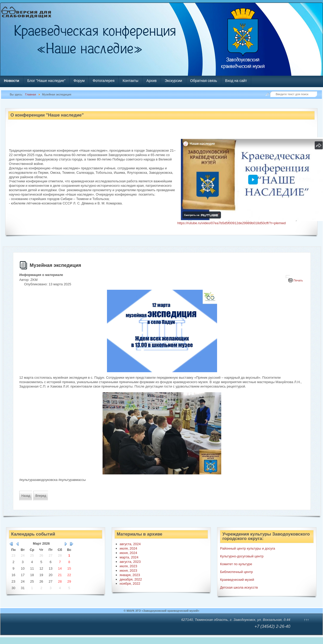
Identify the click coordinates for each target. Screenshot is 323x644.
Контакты (130, 81)
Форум (79, 81)
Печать (298, 280)
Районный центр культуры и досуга (247, 548)
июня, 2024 (128, 553)
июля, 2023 (129, 566)
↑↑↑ (306, 620)
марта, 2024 (129, 557)
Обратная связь (204, 81)
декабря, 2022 (131, 579)
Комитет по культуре (236, 564)
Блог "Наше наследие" (46, 81)
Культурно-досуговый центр (242, 556)
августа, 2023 (130, 562)
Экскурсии (173, 81)
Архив (151, 81)
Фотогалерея (104, 81)
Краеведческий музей (237, 580)
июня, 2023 (128, 571)
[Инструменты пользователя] (288, 277)
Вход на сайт (236, 81)
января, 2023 (130, 575)
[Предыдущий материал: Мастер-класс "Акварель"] (26, 496)
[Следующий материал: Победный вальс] (41, 496)
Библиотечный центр (236, 572)
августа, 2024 (130, 544)
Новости (12, 81)
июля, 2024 (129, 548)
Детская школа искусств (239, 587)
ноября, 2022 (130, 584)
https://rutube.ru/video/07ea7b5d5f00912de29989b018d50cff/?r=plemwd (231, 223)
